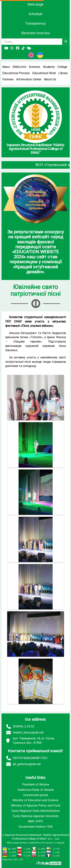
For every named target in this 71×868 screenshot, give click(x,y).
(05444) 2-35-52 (24, 726)
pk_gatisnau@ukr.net (27, 764)
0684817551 (39, 758)
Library (63, 73)
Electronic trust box (36, 33)
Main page (36, 4)
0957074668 (21, 758)
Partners (8, 79)
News (6, 67)
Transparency (35, 23)
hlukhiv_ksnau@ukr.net (28, 732)
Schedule (36, 14)
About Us (50, 79)
